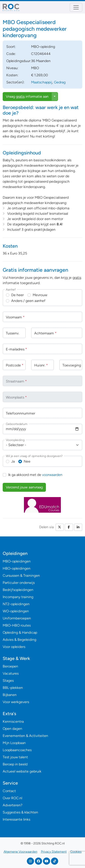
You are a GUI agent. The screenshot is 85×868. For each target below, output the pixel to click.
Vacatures (11, 673)
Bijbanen (10, 695)
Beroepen (10, 666)
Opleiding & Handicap (20, 632)
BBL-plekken (13, 688)
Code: (11, 54)
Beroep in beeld (15, 764)
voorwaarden (52, 475)
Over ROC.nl (12, 798)
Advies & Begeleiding (19, 640)
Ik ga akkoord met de (35, 475)
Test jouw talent (15, 757)
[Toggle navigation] (76, 7)
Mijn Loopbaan (14, 743)
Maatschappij (42, 82)
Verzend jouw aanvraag (24, 487)
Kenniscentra (13, 721)
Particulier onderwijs (19, 583)
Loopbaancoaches (17, 750)
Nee (27, 461)
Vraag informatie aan (27, 96)
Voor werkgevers (16, 702)
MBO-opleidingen (17, 561)
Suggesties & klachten (20, 812)
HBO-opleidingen (17, 568)
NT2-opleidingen (16, 604)
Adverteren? (13, 805)
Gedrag (60, 82)
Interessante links (16, 819)
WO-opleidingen (16, 611)
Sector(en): (15, 82)
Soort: (11, 47)
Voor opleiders (14, 647)
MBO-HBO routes (17, 625)
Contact (9, 791)
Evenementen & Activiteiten (25, 736)
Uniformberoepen (17, 618)
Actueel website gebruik (22, 771)
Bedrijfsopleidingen (18, 590)
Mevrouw (40, 295)
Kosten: (12, 75)
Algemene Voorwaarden (20, 852)
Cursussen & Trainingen (21, 576)
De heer (17, 295)
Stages (8, 681)
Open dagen (12, 729)
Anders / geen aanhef (28, 301)
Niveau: (12, 68)
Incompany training (18, 597)
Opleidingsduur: (19, 61)
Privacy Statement (54, 852)
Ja (13, 461)
